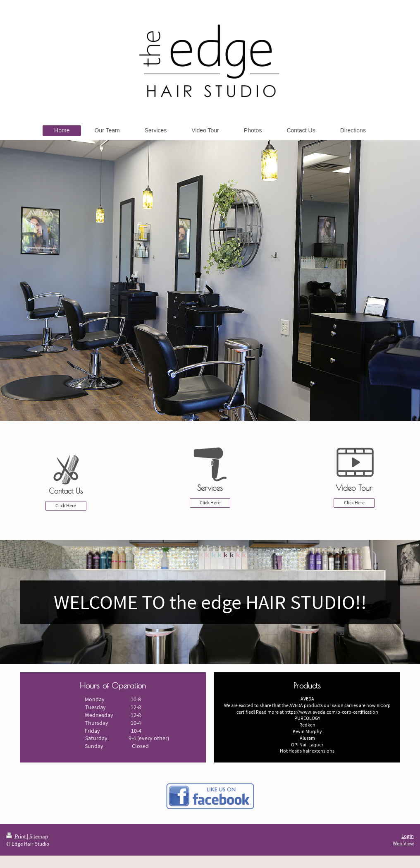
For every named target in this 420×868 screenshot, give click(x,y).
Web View (403, 843)
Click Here (66, 505)
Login (408, 836)
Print (17, 836)
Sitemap (39, 836)
